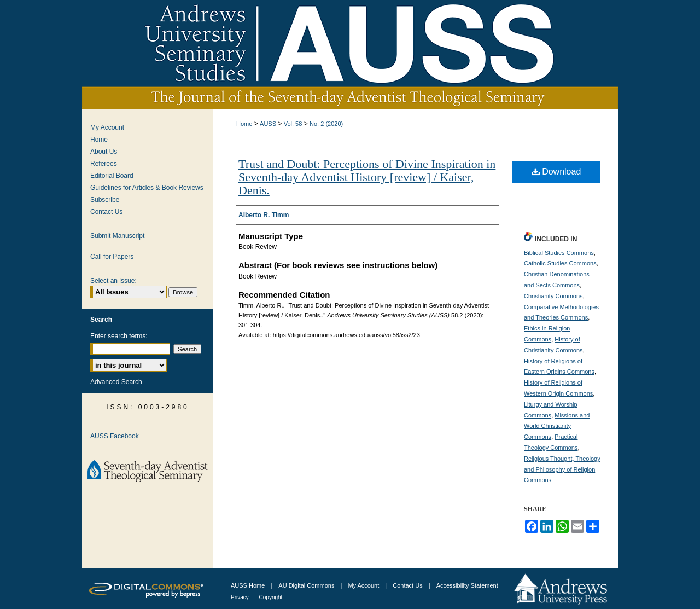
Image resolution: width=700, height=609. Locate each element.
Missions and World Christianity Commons (557, 426)
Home (244, 124)
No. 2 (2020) (326, 124)
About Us (104, 152)
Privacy (241, 597)
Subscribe (105, 200)
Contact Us (106, 212)
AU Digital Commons (307, 585)
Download (556, 172)
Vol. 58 (293, 124)
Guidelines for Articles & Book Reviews (147, 188)
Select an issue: (113, 281)
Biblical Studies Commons (559, 253)
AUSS (268, 124)
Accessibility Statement (467, 585)
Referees (104, 164)
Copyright (271, 597)
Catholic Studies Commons (560, 263)
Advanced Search (116, 382)
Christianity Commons (553, 296)
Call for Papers (112, 257)
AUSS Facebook (115, 436)
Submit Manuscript (117, 236)
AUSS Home (248, 585)
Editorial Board (112, 176)
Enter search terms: (119, 336)
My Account (107, 127)
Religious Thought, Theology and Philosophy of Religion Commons (562, 469)
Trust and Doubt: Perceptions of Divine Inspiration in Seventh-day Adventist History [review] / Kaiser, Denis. (367, 177)
